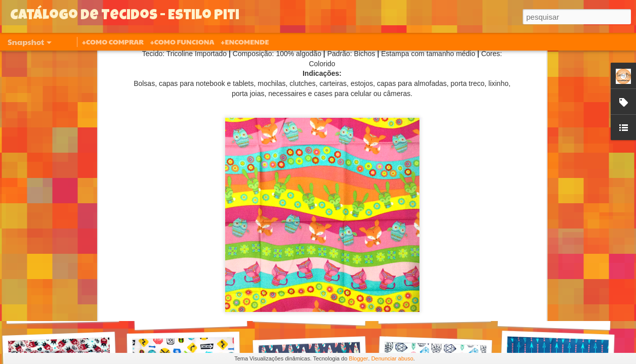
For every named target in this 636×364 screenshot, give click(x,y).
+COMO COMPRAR (113, 41)
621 (435, 311)
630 (63, 311)
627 (191, 317)
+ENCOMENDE (245, 41)
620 (554, 317)
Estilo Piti (381, 194)
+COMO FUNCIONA (182, 41)
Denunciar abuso (392, 358)
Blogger (359, 358)
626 (309, 313)
